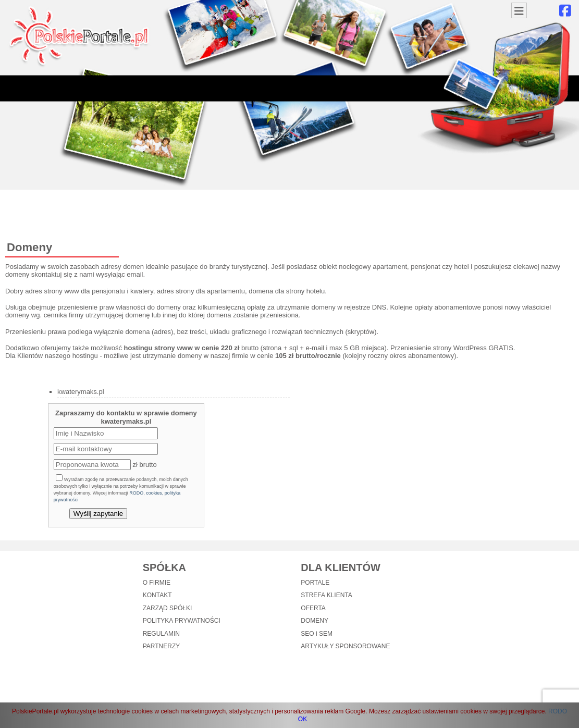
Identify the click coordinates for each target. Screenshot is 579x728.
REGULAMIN (161, 634)
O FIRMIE (157, 583)
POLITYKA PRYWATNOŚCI (182, 621)
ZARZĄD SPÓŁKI (168, 608)
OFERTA (313, 608)
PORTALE (315, 583)
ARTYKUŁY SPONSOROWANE (345, 646)
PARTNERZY (162, 646)
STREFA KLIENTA (326, 595)
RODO (558, 711)
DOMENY (315, 621)
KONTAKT (157, 595)
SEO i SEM (317, 634)
